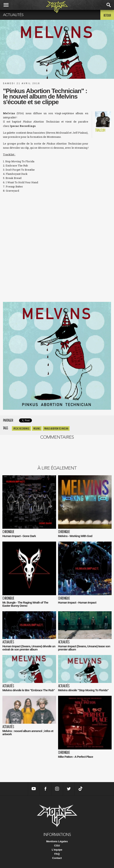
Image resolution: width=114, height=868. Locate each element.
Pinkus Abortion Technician (56, 428)
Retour (107, 15)
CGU (57, 846)
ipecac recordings (21, 428)
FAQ (57, 854)
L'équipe (57, 850)
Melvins (37, 428)
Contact (57, 858)
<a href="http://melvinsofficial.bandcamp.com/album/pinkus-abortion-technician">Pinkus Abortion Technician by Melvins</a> (57, 283)
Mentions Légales (57, 841)
